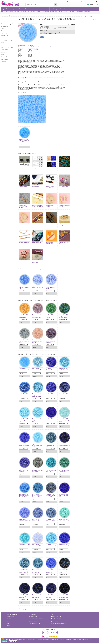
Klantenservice (91, 1)
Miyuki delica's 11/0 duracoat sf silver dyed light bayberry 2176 (24, 571)
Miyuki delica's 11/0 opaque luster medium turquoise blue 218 (37, 395)
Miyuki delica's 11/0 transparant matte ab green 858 (51, 316)
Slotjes (8, 625)
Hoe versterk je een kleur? (51, 168)
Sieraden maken (29, 9)
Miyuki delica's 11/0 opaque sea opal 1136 (64, 520)
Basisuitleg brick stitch (37, 242)
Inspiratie (63, 9)
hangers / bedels (5, 33)
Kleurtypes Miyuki (36, 168)
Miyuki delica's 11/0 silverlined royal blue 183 (64, 445)
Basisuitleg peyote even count (64, 243)
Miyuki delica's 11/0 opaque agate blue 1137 (38, 287)
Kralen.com (55, 622)
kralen (3, 38)
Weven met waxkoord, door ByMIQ (64, 169)
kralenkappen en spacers (7, 40)
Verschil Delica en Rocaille (24, 168)
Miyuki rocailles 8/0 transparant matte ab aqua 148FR (24, 141)
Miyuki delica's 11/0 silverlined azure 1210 (24, 394)
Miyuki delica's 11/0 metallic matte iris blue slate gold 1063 (37, 470)
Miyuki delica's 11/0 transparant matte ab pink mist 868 (37, 341)
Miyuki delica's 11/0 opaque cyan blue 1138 (24, 445)
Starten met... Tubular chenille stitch (37, 262)
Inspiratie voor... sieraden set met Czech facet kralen (38, 206)
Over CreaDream (33, 616)
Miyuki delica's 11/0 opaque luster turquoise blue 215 (38, 420)
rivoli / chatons (5, 50)
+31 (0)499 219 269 (56, 618)
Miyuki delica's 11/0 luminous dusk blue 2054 (50, 445)
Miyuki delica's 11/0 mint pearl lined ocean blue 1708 (25, 546)
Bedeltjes (9, 618)
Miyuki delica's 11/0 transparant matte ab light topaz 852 (24, 316)
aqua (38, 49)
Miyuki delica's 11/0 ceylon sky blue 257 (37, 545)
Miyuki (8, 623)
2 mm (30, 52)
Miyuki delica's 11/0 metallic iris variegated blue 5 (64, 571)
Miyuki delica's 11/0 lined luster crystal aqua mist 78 (64, 420)
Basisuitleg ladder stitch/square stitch (49, 243)
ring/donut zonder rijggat (7, 47)
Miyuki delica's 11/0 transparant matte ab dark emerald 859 (64, 316)
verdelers (4, 61)
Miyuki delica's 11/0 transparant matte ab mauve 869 (51, 341)
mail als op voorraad (45, 28)
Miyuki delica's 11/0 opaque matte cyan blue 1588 (64, 546)
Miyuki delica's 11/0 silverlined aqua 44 (37, 369)
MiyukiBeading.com (56, 620)
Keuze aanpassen (13, 641)
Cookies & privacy (33, 622)
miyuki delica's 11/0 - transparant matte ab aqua (19, 15)
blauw (30, 49)
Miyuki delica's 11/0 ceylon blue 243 (37, 520)
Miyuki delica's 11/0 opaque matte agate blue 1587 (50, 287)
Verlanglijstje (81, 1)
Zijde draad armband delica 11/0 (50, 206)
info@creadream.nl (56, 616)
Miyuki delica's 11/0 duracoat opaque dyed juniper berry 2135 (37, 495)
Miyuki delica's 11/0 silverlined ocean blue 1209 (64, 370)
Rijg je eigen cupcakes (63, 187)
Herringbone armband (37, 224)
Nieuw (21, 9)
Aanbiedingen (54, 9)
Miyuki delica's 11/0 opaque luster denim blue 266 (50, 521)
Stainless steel (5, 57)
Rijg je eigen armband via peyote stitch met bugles (51, 187)
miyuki (3, 43)
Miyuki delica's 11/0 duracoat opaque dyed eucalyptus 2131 (64, 470)
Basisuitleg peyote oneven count (51, 224)
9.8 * (88, 12)
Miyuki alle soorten (42, 47)
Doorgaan (4, 641)
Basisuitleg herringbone (24, 242)
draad (3, 31)
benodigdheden (5, 26)
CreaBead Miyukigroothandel (59, 623)
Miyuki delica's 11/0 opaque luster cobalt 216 (51, 394)
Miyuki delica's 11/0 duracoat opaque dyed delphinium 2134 (24, 495)
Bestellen (91, 5)
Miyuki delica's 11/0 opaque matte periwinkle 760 (50, 571)
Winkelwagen (88, 16)
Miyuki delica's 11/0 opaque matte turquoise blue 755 (51, 546)
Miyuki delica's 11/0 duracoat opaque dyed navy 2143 (24, 596)
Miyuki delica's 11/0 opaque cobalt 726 (50, 419)
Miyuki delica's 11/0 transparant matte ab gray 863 (24, 341)
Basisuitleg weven (23, 261)
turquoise (34, 49)
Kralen (8, 622)
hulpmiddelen (5, 36)
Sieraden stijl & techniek (42, 9)
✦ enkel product (51, 47)
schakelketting (5, 52)
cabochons (4, 28)
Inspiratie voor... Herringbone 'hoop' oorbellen (23, 206)
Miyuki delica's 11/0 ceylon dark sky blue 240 (25, 520)
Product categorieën (12, 9)
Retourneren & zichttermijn (35, 620)
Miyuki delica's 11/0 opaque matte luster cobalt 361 (24, 470)
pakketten (4, 45)
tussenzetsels (5, 59)
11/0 (32, 52)
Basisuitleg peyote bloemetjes (63, 224)
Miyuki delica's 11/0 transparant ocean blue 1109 (24, 370)
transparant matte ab (33, 48)
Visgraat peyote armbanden (36, 187)
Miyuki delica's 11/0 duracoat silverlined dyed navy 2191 (37, 596)
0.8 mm (30, 53)
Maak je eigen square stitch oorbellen (64, 206)
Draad (8, 620)
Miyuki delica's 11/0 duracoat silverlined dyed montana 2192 (63, 596)
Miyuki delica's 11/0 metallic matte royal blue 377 (64, 395)
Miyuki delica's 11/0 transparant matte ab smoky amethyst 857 (37, 316)
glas (29, 47)
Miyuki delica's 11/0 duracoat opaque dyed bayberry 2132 (37, 571)
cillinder (30, 51)
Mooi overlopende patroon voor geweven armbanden (24, 188)
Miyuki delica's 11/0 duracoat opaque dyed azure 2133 (51, 470)
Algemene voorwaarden (34, 623)
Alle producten (4, 15)
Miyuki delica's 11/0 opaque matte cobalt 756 (64, 495)
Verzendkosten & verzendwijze (36, 618)
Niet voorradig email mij (42, 37)
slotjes (3, 54)
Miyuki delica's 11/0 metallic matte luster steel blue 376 (50, 495)
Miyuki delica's (34, 47)
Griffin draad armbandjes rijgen (24, 224)
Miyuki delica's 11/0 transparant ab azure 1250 (24, 287)
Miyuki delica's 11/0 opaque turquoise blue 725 (24, 420)
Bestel (22, 147)
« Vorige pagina (23, 609)
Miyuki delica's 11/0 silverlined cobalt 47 (50, 369)
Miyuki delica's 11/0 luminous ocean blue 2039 (37, 445)
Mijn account (71, 1)
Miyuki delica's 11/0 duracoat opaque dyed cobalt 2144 (51, 596)
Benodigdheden (10, 616)
